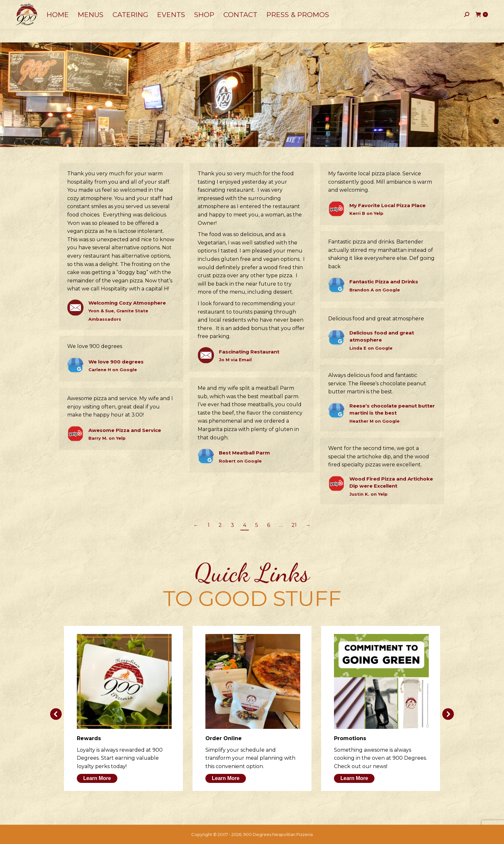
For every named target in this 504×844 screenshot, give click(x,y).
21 (294, 525)
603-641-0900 (34, 7)
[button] (56, 714)
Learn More (97, 778)
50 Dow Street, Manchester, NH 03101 (100, 6)
